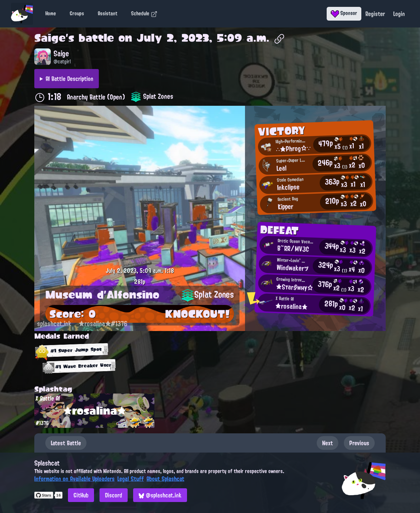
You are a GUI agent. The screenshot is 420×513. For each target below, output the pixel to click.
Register (375, 14)
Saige (50, 38)
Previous (359, 443)
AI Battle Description (69, 79)
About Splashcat (165, 479)
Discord (114, 495)
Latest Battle (66, 443)
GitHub (81, 495)
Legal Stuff (131, 479)
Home (51, 13)
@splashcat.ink (160, 495)
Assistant (108, 13)
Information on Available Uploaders (74, 479)
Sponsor (344, 13)
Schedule (144, 13)
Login (399, 14)
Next (328, 443)
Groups (77, 13)
